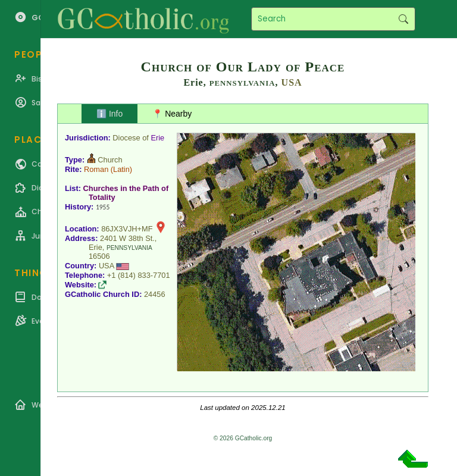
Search (403, 19)
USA (292, 82)
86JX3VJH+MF (127, 229)
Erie (157, 138)
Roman (96, 169)
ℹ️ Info (109, 114)
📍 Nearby (172, 114)
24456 (155, 294)
